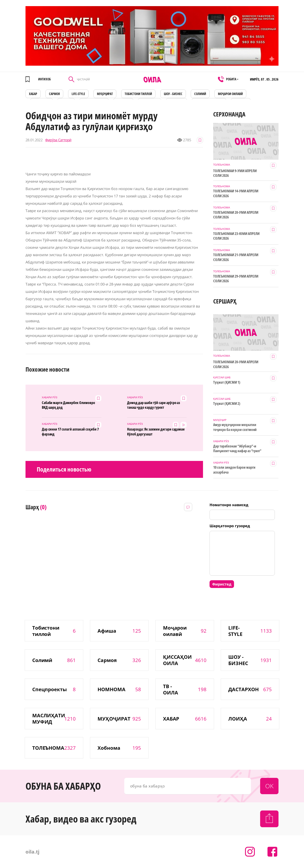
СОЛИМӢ (200, 94)
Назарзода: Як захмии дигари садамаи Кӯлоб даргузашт (156, 432)
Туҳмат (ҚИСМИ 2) (227, 404)
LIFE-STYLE (78, 94)
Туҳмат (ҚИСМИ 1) (227, 382)
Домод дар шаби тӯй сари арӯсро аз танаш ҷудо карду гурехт (154, 405)
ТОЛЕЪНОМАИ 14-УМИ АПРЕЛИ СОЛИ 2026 (236, 193)
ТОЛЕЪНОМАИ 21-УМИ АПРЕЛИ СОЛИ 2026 (236, 257)
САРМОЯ (54, 94)
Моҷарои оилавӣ (230, 94)
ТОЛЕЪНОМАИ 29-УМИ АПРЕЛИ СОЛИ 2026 (236, 279)
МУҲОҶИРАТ (105, 94)
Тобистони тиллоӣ (138, 94)
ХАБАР (33, 94)
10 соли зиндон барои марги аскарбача (234, 470)
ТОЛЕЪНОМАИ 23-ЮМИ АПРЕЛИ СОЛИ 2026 (236, 236)
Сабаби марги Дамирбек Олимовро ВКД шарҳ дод (68, 405)
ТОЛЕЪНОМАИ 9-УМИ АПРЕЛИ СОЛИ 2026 (235, 173)
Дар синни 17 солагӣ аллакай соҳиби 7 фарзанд (70, 432)
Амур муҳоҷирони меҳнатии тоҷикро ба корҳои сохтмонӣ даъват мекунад (235, 427)
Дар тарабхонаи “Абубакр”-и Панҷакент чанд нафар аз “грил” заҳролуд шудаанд (237, 449)
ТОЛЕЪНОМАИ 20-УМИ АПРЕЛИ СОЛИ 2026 (236, 215)
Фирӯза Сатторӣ (58, 140)
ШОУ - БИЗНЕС (173, 94)
